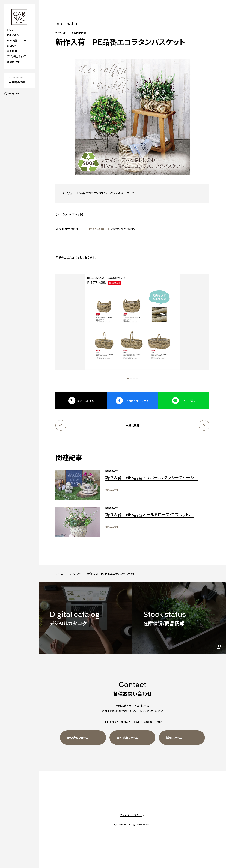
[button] (128, 378)
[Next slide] (190, 327)
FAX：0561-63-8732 (148, 722)
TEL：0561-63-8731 (117, 722)
